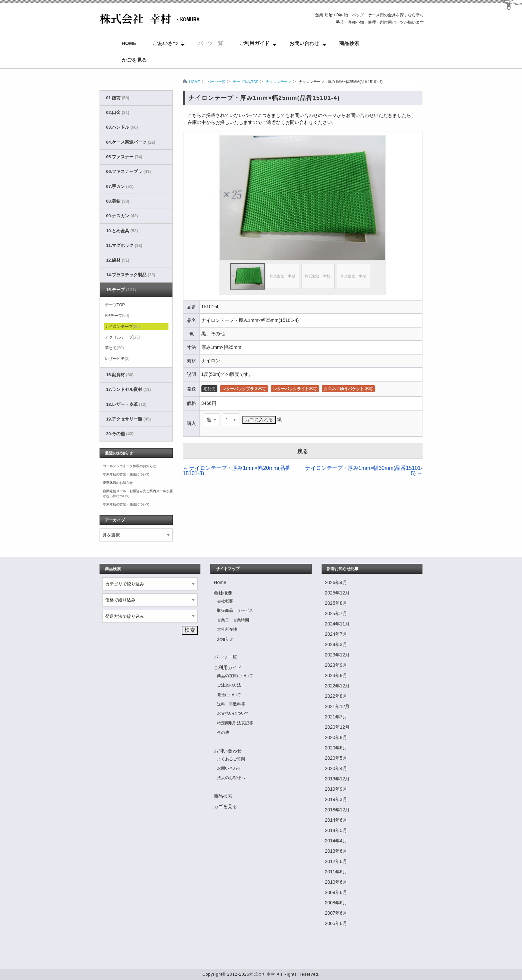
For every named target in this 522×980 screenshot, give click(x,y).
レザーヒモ (117, 359)
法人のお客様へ (231, 778)
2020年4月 (336, 768)
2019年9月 (336, 789)
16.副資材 (120, 375)
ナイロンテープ (278, 82)
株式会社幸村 (262, 974)
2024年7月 (336, 634)
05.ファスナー (124, 157)
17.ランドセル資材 (129, 390)
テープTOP (115, 305)
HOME (195, 82)
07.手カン (120, 187)
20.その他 (120, 434)
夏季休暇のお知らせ (118, 483)
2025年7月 (336, 613)
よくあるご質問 (231, 759)
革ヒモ (114, 348)
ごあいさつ (165, 43)
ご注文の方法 (229, 685)
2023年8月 (336, 675)
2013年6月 (336, 851)
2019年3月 (336, 799)
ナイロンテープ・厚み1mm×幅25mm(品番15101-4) (341, 82)
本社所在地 (227, 629)
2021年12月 (337, 706)
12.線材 (118, 260)
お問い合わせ (304, 43)
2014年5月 (336, 830)
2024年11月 (337, 624)
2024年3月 (336, 644)
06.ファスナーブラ (129, 172)
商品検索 (349, 43)
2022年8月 (336, 696)
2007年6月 (336, 913)
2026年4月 (336, 582)
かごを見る (134, 60)
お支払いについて (233, 713)
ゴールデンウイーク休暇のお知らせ (130, 466)
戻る (303, 451)
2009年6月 (336, 892)
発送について (229, 695)
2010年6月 (336, 882)
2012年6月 (336, 861)
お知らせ (225, 639)
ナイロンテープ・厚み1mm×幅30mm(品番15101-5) (364, 471)
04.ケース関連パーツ (131, 142)
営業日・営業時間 (233, 620)
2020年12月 (337, 727)
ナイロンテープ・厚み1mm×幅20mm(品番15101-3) (237, 471)
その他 (223, 732)
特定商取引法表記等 (235, 723)
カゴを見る (225, 806)
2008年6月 (336, 903)
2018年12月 (337, 810)
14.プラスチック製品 (131, 275)
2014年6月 (336, 820)
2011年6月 (336, 872)
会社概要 (223, 593)
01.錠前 (118, 98)
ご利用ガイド (254, 43)
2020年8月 (336, 737)
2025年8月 (336, 603)
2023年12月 (337, 655)
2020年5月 (336, 758)
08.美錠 (118, 201)
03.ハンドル (122, 127)
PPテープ (117, 316)
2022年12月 (337, 686)
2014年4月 (336, 841)
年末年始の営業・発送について (126, 474)
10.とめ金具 (122, 231)
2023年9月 (336, 665)
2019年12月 (337, 779)
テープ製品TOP (246, 82)
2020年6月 (336, 748)
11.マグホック (124, 246)
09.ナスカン (122, 216)
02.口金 (118, 113)
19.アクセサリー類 (129, 419)
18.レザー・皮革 (126, 405)
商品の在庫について (235, 676)
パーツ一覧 (210, 43)
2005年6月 (336, 923)
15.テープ (121, 290)
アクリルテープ (122, 337)
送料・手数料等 (231, 704)
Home (129, 43)
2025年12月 (337, 593)
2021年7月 (336, 717)
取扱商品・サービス (235, 610)
